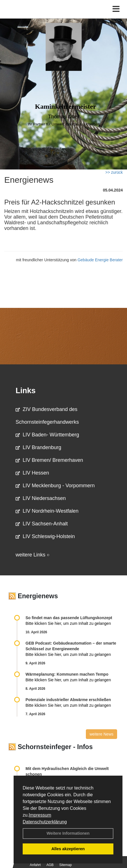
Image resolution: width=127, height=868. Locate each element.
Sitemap (65, 865)
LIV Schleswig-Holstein (45, 536)
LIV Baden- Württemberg (47, 435)
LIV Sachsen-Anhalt (42, 524)
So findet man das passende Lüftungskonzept (69, 618)
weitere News (101, 734)
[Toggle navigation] (116, 9)
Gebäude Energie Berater (100, 260)
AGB (50, 865)
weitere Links (33, 555)
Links (26, 391)
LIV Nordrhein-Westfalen (47, 511)
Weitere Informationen (68, 833)
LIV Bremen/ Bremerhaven (49, 460)
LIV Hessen (32, 473)
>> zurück (114, 172)
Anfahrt (35, 865)
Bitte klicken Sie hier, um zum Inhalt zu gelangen (68, 623)
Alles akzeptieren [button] (68, 849)
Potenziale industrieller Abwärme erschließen (68, 700)
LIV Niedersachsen (41, 498)
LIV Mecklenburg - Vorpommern (55, 486)
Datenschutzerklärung (45, 822)
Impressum (40, 815)
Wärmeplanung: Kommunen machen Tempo (67, 674)
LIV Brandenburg (38, 447)
